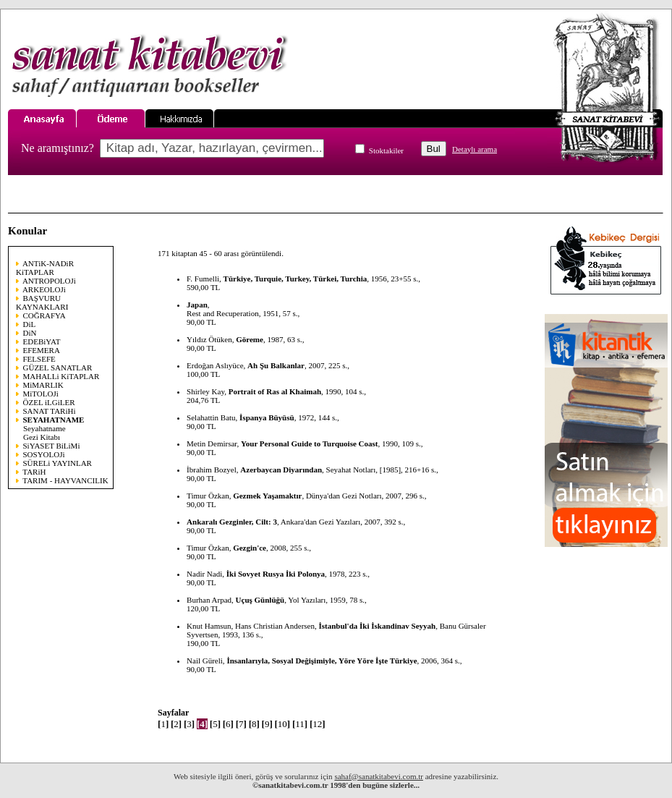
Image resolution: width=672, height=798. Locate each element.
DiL (30, 324)
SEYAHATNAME (54, 420)
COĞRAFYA (44, 315)
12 (318, 724)
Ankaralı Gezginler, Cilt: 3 (232, 522)
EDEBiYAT (42, 341)
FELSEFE (39, 359)
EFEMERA (42, 350)
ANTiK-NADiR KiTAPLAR (45, 268)
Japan (197, 305)
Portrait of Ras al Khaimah (275, 391)
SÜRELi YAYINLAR (58, 463)
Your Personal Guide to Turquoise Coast (309, 443)
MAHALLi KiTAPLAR (61, 376)
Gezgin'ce (250, 548)
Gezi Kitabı (42, 437)
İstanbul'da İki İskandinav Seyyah (377, 626)
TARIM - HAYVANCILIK (65, 480)
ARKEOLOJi (44, 289)
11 (300, 724)
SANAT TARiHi (50, 411)
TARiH (34, 472)
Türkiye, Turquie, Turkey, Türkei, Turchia (295, 279)
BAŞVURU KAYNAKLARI (42, 302)
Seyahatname (44, 428)
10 (283, 724)
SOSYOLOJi (44, 454)
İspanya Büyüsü (267, 417)
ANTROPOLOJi (49, 281)
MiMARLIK (43, 385)
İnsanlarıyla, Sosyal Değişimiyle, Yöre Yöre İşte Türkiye (322, 661)
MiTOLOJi (41, 394)
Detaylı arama (475, 149)
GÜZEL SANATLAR (58, 368)
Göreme (250, 339)
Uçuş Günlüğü (260, 600)
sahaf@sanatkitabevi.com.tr (379, 776)
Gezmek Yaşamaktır (267, 496)
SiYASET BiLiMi (52, 446)
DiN (30, 333)
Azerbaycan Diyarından (281, 470)
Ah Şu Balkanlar (276, 365)
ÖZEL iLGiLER (49, 402)
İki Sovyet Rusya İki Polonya (276, 574)
